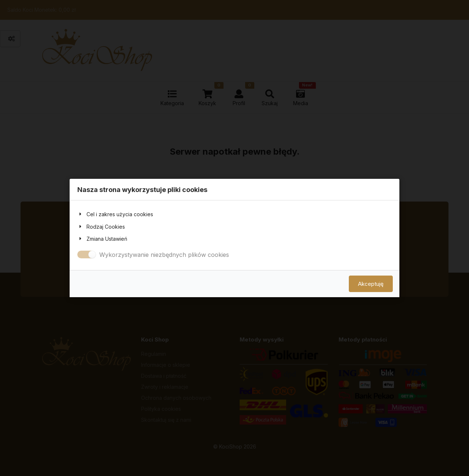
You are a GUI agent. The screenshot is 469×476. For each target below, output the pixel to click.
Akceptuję (371, 284)
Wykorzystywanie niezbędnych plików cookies (164, 255)
